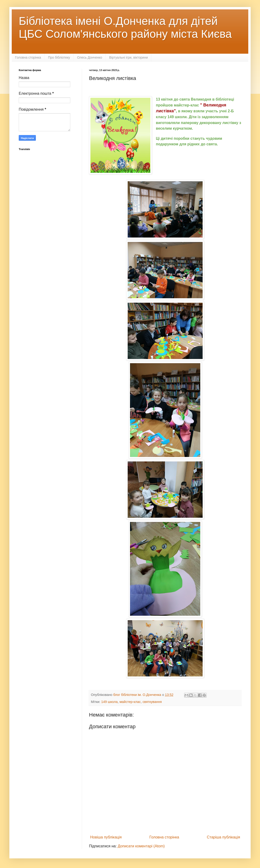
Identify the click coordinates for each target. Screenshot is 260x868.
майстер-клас (130, 702)
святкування (152, 702)
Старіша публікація (223, 837)
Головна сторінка (28, 57)
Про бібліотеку (59, 57)
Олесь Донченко (90, 57)
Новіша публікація (106, 837)
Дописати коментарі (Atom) (141, 846)
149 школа (109, 702)
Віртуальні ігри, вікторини (128, 57)
